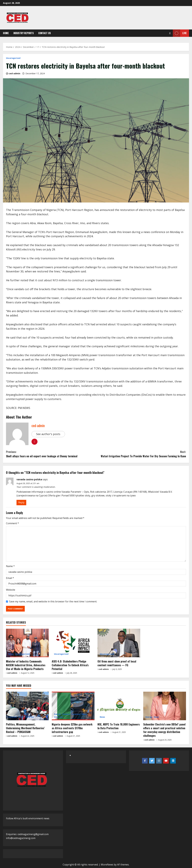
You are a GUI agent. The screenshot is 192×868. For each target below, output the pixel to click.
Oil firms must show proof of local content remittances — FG (117, 663)
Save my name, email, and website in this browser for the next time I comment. (53, 601)
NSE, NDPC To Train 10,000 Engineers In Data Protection (119, 726)
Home (6, 33)
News (11, 654)
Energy (57, 714)
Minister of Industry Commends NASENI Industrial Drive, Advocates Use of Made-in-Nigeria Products (26, 665)
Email (10, 578)
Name (10, 566)
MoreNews (107, 865)
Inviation (13, 717)
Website (11, 590)
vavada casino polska (29, 479)
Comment (12, 523)
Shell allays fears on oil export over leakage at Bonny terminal (51, 454)
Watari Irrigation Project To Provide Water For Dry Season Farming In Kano (141, 454)
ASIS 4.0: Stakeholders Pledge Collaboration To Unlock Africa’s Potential (70, 665)
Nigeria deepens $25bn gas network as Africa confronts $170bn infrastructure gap (72, 728)
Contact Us (45, 33)
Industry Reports (24, 33)
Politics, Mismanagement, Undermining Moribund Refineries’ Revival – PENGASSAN (25, 728)
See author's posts (48, 434)
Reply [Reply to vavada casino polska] (21, 502)
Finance (66, 714)
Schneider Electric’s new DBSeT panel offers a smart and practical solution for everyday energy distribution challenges (164, 730)
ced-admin (14, 73)
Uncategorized (13, 58)
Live (180, 33)
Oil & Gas (30, 717)
